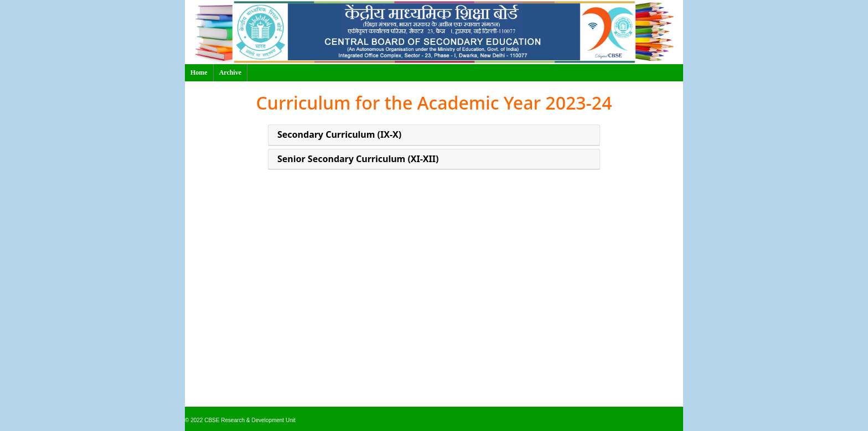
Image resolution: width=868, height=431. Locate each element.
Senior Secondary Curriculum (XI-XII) (358, 159)
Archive (230, 72)
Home (199, 72)
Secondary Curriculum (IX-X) (339, 135)
